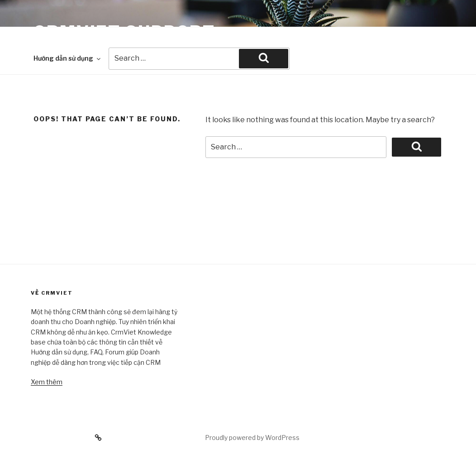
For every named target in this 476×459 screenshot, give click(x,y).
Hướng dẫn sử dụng (68, 58)
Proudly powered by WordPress (252, 437)
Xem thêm (47, 382)
